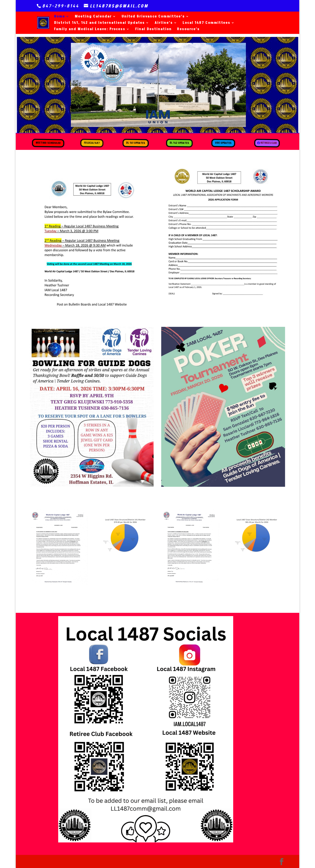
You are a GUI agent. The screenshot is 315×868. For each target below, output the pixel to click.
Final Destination (153, 30)
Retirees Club (269, 144)
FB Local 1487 (92, 143)
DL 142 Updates (179, 143)
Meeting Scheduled (48, 143)
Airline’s (164, 23)
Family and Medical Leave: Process (90, 30)
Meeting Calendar (93, 17)
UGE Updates (223, 143)
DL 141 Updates (136, 143)
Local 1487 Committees (206, 23)
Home (59, 17)
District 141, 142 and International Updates (99, 23)
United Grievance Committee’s (153, 17)
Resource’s (188, 30)
